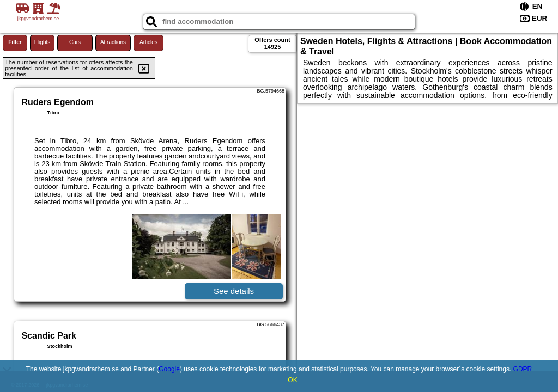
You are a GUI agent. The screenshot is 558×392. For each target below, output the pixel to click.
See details (234, 291)
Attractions (113, 42)
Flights (42, 42)
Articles (148, 42)
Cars (75, 42)
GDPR (523, 369)
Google (169, 369)
